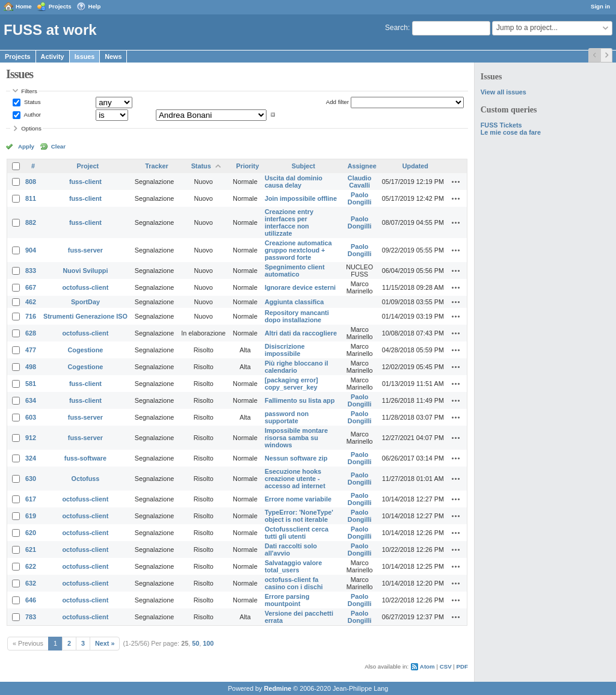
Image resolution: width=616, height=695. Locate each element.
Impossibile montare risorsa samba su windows (296, 438)
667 (31, 287)
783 (31, 617)
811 (31, 198)
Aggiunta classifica (294, 302)
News (113, 57)
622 (31, 566)
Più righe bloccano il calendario (297, 367)
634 (31, 400)
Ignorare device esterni (300, 287)
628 (31, 333)
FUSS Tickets (501, 125)
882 (31, 222)
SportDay (85, 302)
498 (31, 367)
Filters (29, 91)
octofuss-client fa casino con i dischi (294, 583)
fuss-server (85, 250)
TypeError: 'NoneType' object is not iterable (299, 516)
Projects (60, 6)
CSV (446, 666)
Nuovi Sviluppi (85, 271)
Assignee (362, 166)
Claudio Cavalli (360, 182)
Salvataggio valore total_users (293, 566)
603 (31, 417)
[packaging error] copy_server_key (291, 384)
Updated (415, 166)
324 (31, 458)
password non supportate (287, 417)
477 (31, 350)
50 (196, 643)
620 (31, 533)
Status (31, 102)
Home (24, 6)
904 (31, 250)
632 (31, 583)
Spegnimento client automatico (295, 271)
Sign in (600, 6)
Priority (248, 166)
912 (31, 438)
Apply (26, 146)
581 (31, 384)
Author (32, 115)
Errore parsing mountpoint (287, 600)
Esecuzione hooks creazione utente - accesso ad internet (295, 479)
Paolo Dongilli (360, 198)
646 (31, 600)
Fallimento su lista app (300, 400)
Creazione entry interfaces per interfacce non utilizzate (289, 222)
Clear (58, 146)
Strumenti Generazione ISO (85, 316)
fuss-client (85, 182)
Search (396, 28)
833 (31, 271)
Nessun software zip (296, 458)
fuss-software (85, 458)
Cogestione (86, 350)
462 (31, 302)
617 (31, 499)
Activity (53, 57)
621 (31, 550)
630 (31, 479)
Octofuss (86, 479)
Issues (85, 57)
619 (31, 516)
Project (88, 166)
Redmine (278, 688)
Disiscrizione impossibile (285, 350)
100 (208, 643)
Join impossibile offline (301, 198)
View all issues (504, 92)
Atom (427, 666)
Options (31, 128)
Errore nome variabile (298, 499)
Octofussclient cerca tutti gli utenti (297, 533)
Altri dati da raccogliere (301, 333)
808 (31, 182)
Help (95, 6)
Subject (303, 166)
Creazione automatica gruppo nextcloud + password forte (298, 250)
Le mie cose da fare (511, 132)
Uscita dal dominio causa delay (294, 182)
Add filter (337, 102)
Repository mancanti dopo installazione (297, 316)
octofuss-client (86, 287)
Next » (105, 643)
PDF (462, 666)
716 (31, 316)
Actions (456, 182)
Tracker (156, 166)
